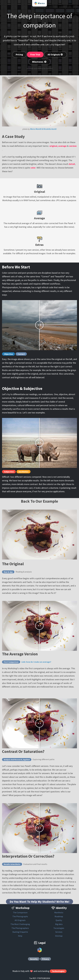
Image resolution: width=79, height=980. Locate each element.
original (53, 146)
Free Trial (35, 55)
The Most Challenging (20, 924)
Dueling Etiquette (20, 932)
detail (72, 164)
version (73, 146)
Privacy (46, 959)
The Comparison (20, 912)
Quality (59, 920)
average (62, 146)
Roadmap (59, 916)
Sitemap (59, 936)
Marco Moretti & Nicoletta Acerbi (43, 129)
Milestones (39, 62)
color (33, 168)
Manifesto (59, 912)
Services (59, 932)
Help (20, 936)
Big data (59, 924)
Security (34, 959)
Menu (39, 3)
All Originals (55, 55)
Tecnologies (59, 928)
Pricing (19, 55)
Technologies (58, 971)
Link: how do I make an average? (36, 662)
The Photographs (20, 916)
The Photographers (20, 928)
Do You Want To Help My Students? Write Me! (39, 902)
